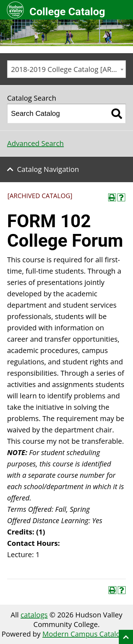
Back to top (126, 637)
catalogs (34, 615)
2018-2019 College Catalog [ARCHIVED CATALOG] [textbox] (68, 69)
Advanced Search (35, 143)
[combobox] (66, 69)
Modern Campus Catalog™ (86, 634)
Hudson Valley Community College (15, 10)
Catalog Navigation (48, 169)
